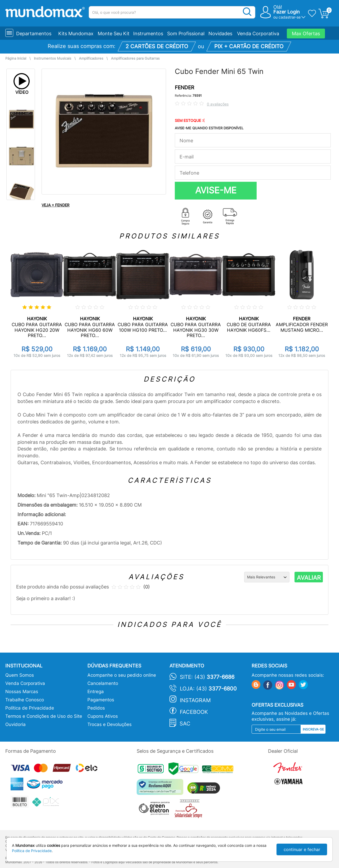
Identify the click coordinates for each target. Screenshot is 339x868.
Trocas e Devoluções (110, 724)
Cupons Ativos (103, 716)
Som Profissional (186, 34)
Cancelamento (103, 683)
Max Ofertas (306, 34)
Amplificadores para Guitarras (135, 58)
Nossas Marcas (22, 692)
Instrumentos (148, 34)
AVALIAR (309, 578)
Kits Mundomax (76, 34)
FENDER (184, 88)
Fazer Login (287, 12)
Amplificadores (91, 58)
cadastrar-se (290, 17)
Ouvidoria (15, 724)
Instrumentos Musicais (53, 58)
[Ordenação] (267, 577)
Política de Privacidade (30, 708)
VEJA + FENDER (55, 205)
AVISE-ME (216, 190)
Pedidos (96, 708)
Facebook (194, 712)
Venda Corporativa (258, 34)
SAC (185, 724)
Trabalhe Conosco (25, 700)
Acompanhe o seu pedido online (122, 675)
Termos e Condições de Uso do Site (44, 716)
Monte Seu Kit (114, 34)
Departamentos (34, 34)
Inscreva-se (313, 729)
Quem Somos (20, 675)
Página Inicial (16, 58)
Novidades (220, 34)
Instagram (195, 700)
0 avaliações (218, 104)
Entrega (96, 692)
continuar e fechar (302, 849)
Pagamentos (101, 700)
